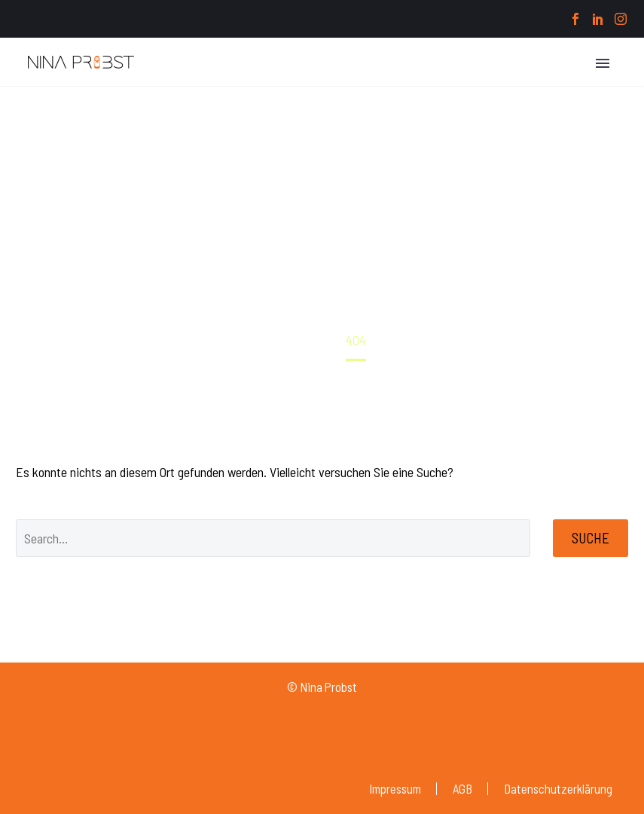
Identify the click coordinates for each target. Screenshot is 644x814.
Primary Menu (603, 63)
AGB (462, 789)
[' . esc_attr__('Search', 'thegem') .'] (273, 538)
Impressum (395, 789)
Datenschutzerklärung (558, 789)
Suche (591, 538)
